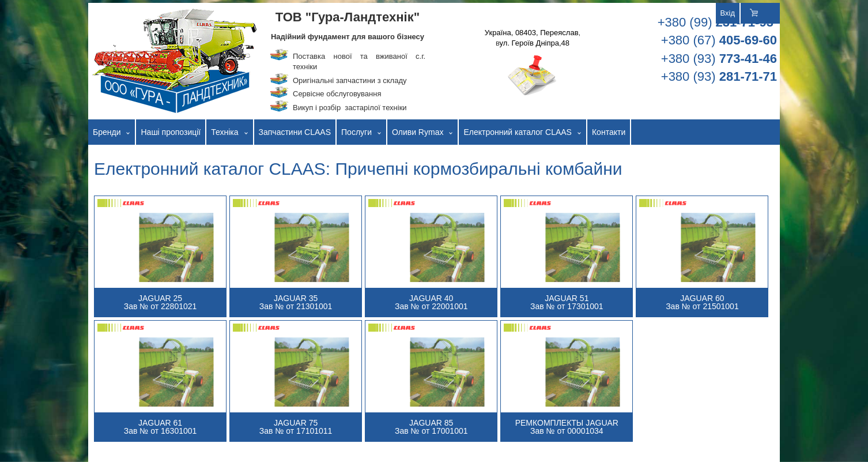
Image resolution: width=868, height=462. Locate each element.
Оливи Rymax (418, 132)
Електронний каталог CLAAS (518, 132)
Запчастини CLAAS (295, 132)
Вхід (728, 13)
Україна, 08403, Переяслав (532, 33)
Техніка (224, 132)
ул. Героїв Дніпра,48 (535, 43)
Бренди (107, 132)
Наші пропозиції (171, 132)
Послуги (356, 132)
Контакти (609, 132)
